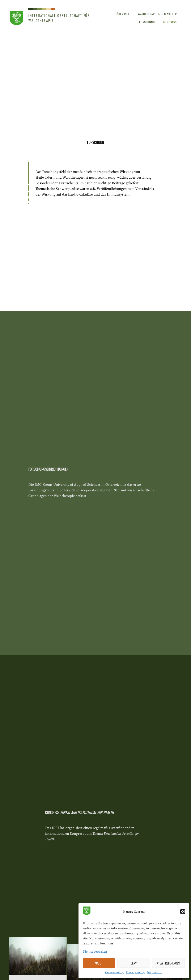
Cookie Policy (114, 972)
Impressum (154, 972)
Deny (134, 963)
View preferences (168, 963)
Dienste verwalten (95, 952)
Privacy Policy (135, 972)
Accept (99, 963)
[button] (183, 912)
